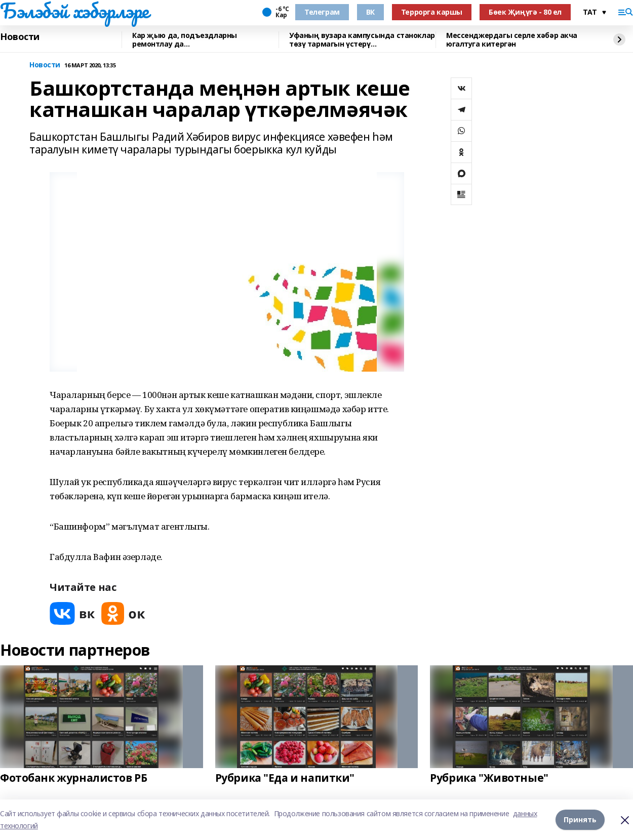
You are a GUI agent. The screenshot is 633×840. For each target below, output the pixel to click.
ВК (370, 12)
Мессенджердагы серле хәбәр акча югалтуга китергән (512, 40)
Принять (580, 819)
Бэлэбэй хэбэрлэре (74, 11)
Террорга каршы (432, 12)
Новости (20, 37)
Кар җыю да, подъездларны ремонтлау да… (185, 40)
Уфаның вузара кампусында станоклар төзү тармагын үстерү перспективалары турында (362, 40)
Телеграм (322, 12)
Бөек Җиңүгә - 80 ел (525, 12)
